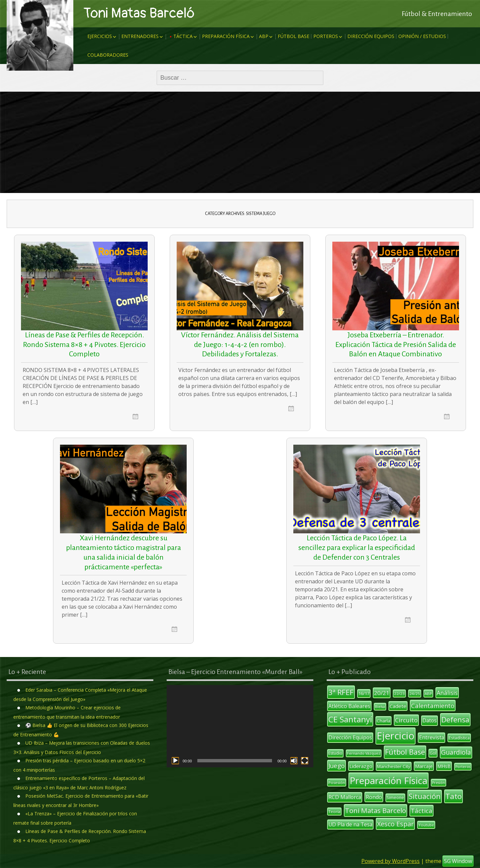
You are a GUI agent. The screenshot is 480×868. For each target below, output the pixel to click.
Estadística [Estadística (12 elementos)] (459, 738)
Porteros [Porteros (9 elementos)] (463, 767)
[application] (240, 726)
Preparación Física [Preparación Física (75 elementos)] (388, 780)
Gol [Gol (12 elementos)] (433, 753)
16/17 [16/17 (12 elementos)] (364, 693)
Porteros (326, 36)
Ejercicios (100, 36)
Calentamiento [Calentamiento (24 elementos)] (433, 705)
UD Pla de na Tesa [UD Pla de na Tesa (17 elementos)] (350, 824)
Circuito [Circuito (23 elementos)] (406, 720)
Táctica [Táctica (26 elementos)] (421, 811)
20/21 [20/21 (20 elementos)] (382, 693)
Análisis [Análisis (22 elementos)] (447, 693)
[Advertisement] (240, 142)
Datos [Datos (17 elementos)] (429, 720)
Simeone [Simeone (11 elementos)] (395, 797)
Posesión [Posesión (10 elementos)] (337, 782)
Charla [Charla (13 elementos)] (383, 721)
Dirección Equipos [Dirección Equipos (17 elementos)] (350, 737)
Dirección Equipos (371, 36)
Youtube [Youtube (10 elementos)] (426, 825)
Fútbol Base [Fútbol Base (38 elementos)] (405, 752)
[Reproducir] (175, 761)
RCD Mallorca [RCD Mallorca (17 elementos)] (345, 797)
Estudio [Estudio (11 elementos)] (335, 753)
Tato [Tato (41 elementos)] (453, 796)
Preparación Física (226, 36)
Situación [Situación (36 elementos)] (425, 796)
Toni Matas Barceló (139, 13)
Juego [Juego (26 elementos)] (336, 766)
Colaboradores (108, 55)
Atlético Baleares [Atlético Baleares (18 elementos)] (349, 706)
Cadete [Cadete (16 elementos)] (398, 706)
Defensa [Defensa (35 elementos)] (455, 719)
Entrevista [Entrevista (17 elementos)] (431, 737)
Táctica (183, 36)
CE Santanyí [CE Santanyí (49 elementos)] (350, 719)
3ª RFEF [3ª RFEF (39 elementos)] (341, 692)
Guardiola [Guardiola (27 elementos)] (456, 752)
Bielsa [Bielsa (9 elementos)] (380, 707)
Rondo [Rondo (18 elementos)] (374, 797)
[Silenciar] (294, 761)
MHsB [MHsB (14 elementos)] (444, 766)
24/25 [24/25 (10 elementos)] (415, 693)
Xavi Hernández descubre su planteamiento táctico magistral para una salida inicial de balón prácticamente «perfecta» (123, 552)
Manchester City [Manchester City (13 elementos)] (394, 766)
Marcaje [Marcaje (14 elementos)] (424, 766)
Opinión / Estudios (422, 36)
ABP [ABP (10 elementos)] (428, 693)
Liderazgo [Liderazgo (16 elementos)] (361, 766)
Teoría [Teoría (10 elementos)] (334, 811)
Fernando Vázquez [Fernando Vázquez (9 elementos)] (364, 753)
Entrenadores (140, 36)
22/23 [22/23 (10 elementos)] (399, 693)
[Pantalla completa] (305, 761)
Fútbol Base (293, 36)
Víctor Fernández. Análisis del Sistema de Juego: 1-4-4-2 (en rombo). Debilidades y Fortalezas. (240, 345)
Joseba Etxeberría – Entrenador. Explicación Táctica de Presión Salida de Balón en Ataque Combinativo (396, 345)
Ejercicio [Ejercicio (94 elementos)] (395, 736)
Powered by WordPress (390, 861)
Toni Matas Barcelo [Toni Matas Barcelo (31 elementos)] (375, 810)
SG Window (458, 861)
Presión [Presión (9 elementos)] (438, 783)
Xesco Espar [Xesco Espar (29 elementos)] (395, 824)
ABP (264, 36)
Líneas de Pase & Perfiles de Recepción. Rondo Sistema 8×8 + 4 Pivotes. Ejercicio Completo (84, 345)
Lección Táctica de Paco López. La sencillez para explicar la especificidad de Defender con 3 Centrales (357, 548)
